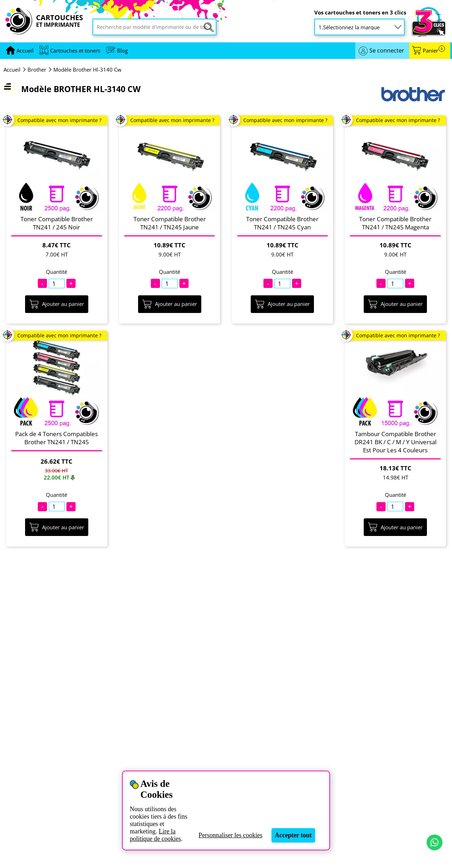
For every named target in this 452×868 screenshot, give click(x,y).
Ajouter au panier (57, 304)
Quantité (56, 272)
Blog (122, 50)
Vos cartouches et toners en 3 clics (360, 13)
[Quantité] (57, 284)
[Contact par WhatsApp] (435, 842)
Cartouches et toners (75, 50)
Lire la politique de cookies (156, 835)
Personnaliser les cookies (230, 835)
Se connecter (387, 50)
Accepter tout (293, 835)
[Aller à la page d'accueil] (25, 51)
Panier (434, 51)
